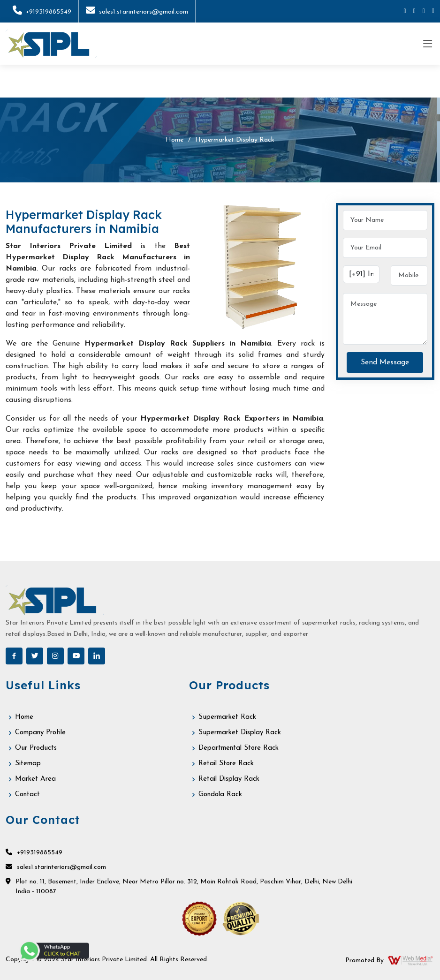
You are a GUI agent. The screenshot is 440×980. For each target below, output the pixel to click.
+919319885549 (42, 12)
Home (174, 140)
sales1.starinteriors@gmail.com (137, 12)
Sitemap (28, 764)
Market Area (35, 779)
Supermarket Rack (227, 717)
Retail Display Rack (229, 779)
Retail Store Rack (226, 764)
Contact (27, 795)
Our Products (36, 748)
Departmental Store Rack (239, 748)
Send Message (385, 362)
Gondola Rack (220, 795)
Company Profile (40, 733)
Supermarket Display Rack (240, 733)
